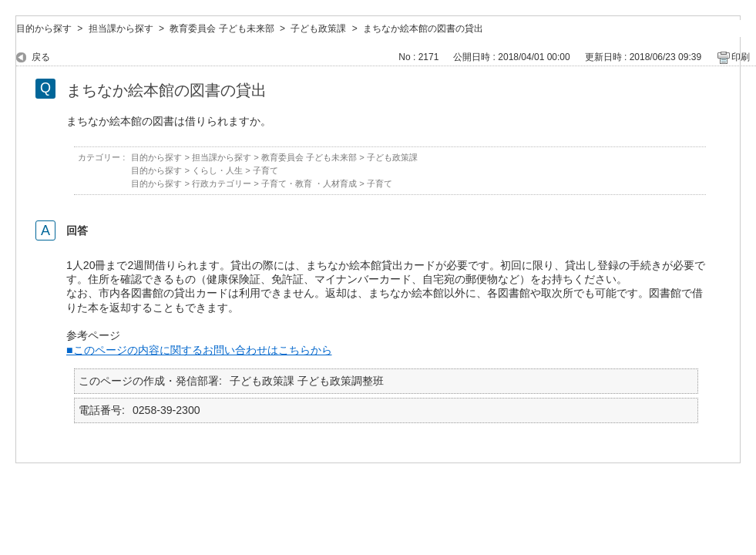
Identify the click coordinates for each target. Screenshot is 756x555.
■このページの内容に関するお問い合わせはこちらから (199, 350)
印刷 (741, 57)
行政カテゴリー (222, 183)
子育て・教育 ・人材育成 (309, 183)
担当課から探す (121, 29)
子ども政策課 (318, 29)
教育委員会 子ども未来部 (222, 29)
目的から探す (44, 29)
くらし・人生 (217, 170)
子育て (265, 170)
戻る (41, 57)
